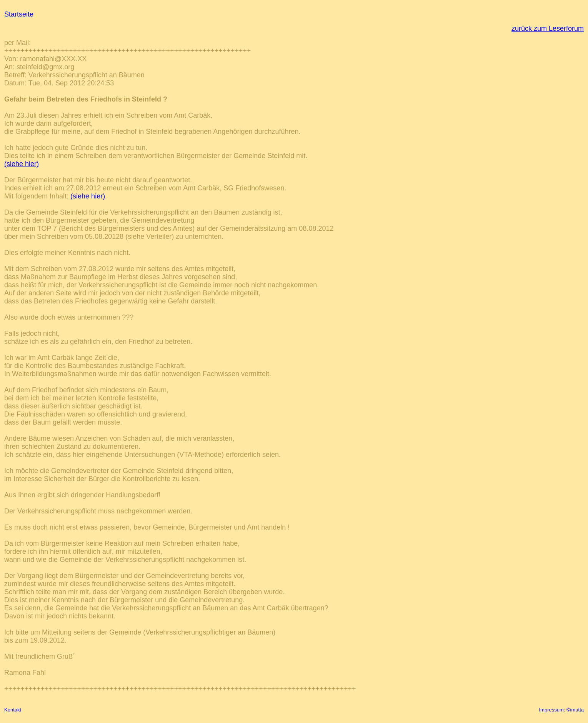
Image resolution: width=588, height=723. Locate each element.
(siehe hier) (22, 164)
